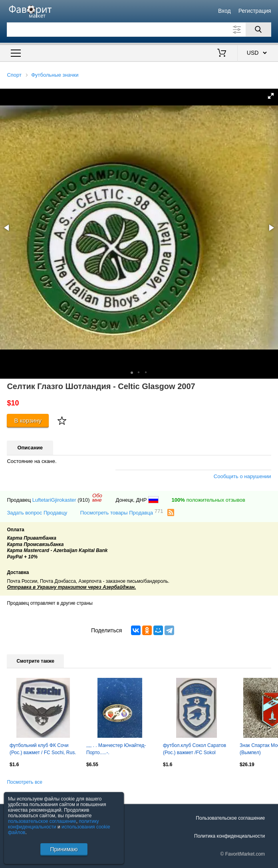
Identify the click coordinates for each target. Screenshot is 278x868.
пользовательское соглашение (42, 821)
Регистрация (255, 11)
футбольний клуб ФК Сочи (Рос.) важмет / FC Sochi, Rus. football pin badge (43, 750)
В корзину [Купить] (28, 420)
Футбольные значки (55, 75)
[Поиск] (258, 30)
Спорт (14, 75)
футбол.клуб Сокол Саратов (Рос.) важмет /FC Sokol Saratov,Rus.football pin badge (196, 750)
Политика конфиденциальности (229, 836)
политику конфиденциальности (54, 824)
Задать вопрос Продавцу (37, 513)
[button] (271, 96)
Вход (224, 11)
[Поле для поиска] (139, 30)
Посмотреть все (24, 782)
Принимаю (64, 849)
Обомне (97, 498)
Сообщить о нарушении (242, 476)
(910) (83, 500)
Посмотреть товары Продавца (122, 512)
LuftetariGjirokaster (54, 500)
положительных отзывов (208, 500)
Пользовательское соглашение (230, 818)
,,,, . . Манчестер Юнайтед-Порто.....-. (116, 749)
